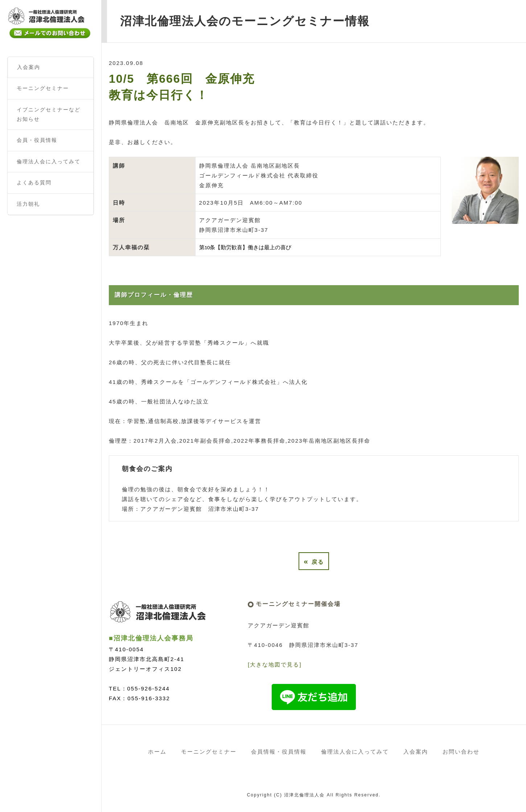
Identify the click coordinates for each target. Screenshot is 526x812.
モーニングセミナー (43, 88)
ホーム (157, 752)
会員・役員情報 (37, 140)
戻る (314, 561)
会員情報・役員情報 (279, 752)
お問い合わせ (461, 752)
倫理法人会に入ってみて (49, 161)
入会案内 (29, 67)
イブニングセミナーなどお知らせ (49, 114)
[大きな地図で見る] (275, 665)
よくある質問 (34, 183)
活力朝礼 (28, 204)
